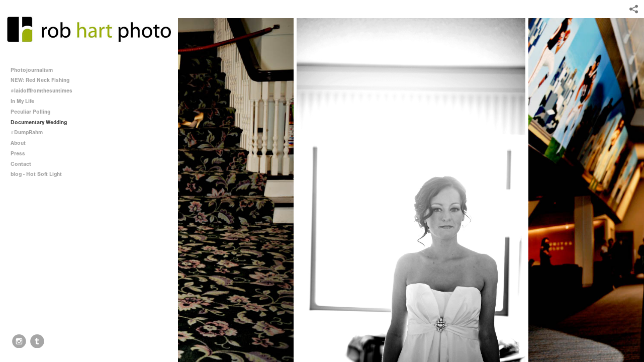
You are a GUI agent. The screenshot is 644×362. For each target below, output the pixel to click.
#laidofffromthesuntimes (41, 91)
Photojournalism (32, 70)
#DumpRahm (27, 132)
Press (18, 154)
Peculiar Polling (30, 112)
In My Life (22, 101)
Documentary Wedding (39, 122)
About (18, 143)
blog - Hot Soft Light (36, 174)
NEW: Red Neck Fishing (40, 80)
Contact (21, 164)
